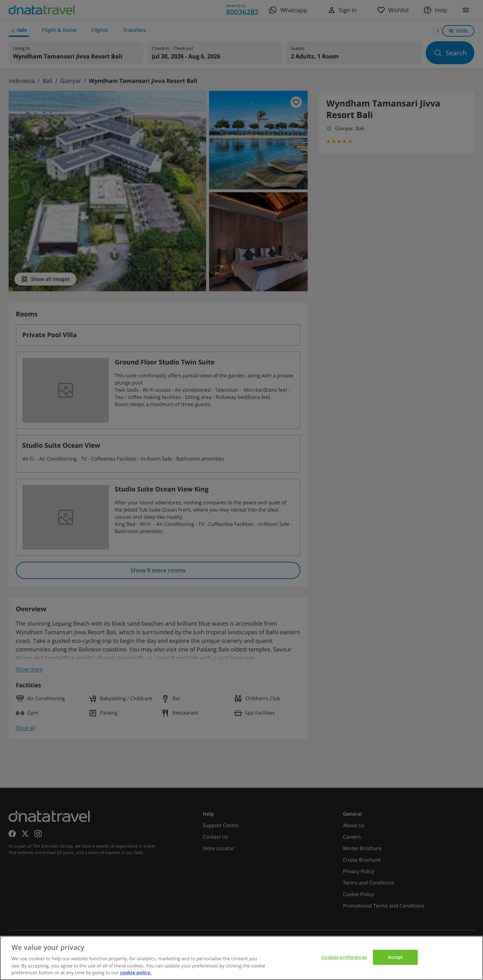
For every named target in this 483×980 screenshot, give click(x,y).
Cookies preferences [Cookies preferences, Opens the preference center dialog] (344, 957)
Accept (396, 957)
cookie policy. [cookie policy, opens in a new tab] (136, 972)
